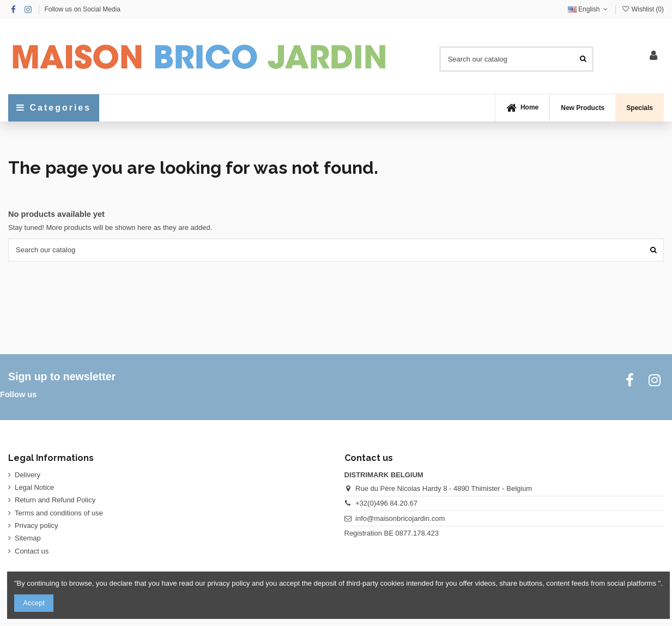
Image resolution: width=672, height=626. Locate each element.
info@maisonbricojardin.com (400, 518)
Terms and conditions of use (59, 513)
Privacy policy (36, 525)
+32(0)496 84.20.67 (386, 503)
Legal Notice (34, 487)
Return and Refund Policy (55, 500)
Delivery (28, 475)
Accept (34, 603)
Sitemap (28, 538)
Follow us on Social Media (82, 9)
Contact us (32, 551)
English (589, 9)
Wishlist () (643, 9)
